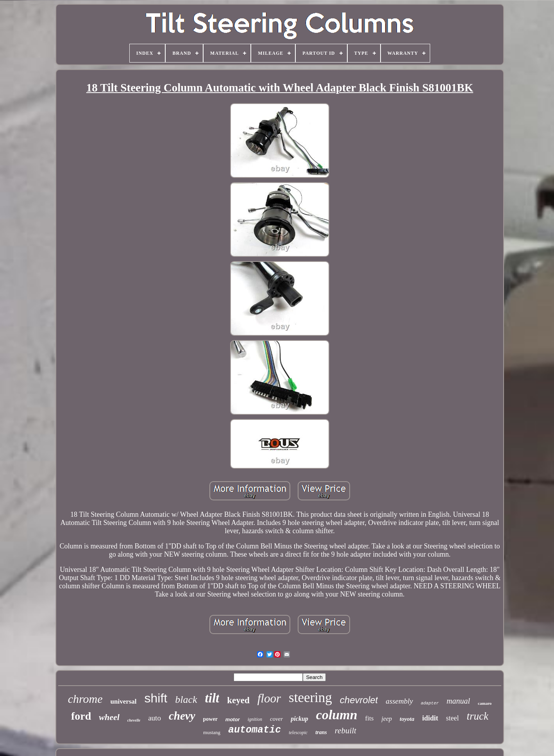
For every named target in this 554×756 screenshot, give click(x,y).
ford (81, 716)
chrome (85, 699)
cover (276, 719)
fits (370, 718)
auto (155, 718)
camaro (485, 703)
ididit (430, 718)
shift (156, 698)
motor (233, 719)
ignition (255, 719)
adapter (430, 703)
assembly (399, 701)
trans (321, 732)
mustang (212, 732)
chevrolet (359, 700)
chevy (182, 716)
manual (458, 701)
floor (269, 698)
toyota (407, 719)
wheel (109, 717)
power (210, 719)
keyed (238, 700)
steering (310, 698)
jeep (387, 719)
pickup (299, 719)
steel (453, 718)
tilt (212, 698)
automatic (255, 730)
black (186, 700)
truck (478, 716)
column (337, 715)
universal (124, 701)
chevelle (134, 720)
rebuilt (346, 731)
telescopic (298, 733)
